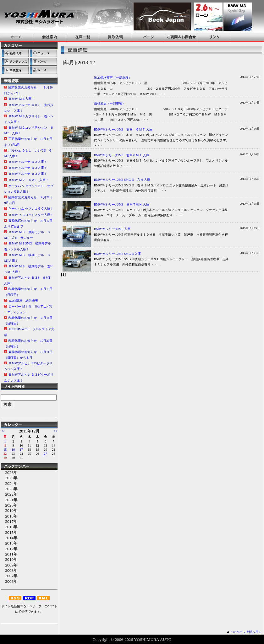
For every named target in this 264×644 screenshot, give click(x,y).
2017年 (9, 521)
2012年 (9, 549)
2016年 (9, 527)
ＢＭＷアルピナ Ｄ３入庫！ (28, 162)
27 (46, 454)
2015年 (9, 532)
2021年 (9, 500)
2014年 (9, 538)
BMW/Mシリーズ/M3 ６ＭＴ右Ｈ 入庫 (122, 204)
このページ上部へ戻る (246, 632)
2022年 (9, 494)
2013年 (9, 543)
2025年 (9, 478)
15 (5, 450)
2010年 (9, 559)
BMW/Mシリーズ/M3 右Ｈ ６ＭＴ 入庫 (123, 129)
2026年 (9, 472)
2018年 (9, 516)
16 (13, 450)
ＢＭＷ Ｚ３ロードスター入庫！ (31, 215)
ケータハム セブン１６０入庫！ (31, 209)
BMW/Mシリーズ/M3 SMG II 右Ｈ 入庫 (122, 180)
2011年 (9, 554)
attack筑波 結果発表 (23, 301)
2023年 (9, 489)
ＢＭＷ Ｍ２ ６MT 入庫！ (28, 180)
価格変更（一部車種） (110, 103)
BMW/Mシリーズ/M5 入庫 (112, 229)
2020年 (9, 505)
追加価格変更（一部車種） (113, 78)
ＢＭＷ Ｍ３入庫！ (22, 99)
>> (56, 431)
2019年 (9, 510)
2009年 (9, 565)
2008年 (9, 570)
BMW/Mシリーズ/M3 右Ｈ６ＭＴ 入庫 (122, 155)
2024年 (9, 483)
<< (3, 431)
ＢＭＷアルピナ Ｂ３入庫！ (28, 174)
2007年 (9, 576)
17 (21, 450)
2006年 (9, 581)
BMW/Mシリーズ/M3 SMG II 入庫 (117, 254)
